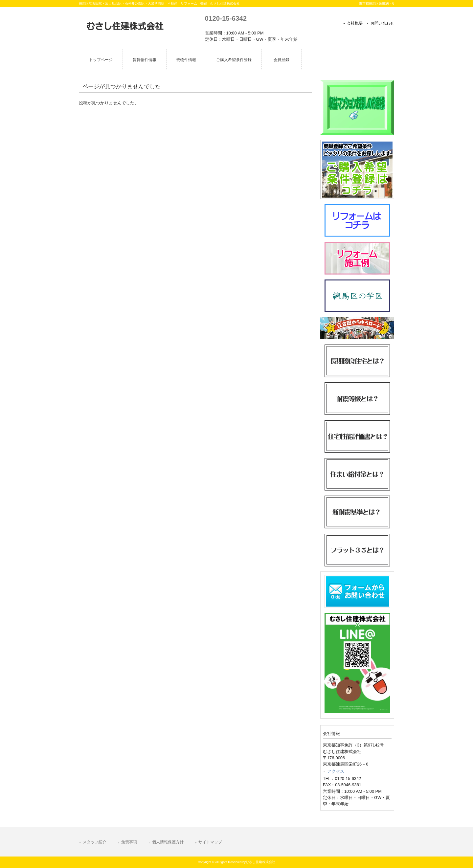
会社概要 (355, 23)
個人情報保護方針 (168, 842)
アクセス (336, 771)
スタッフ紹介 (95, 842)
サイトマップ (210, 842)
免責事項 (129, 842)
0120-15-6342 (226, 18)
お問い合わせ (382, 23)
